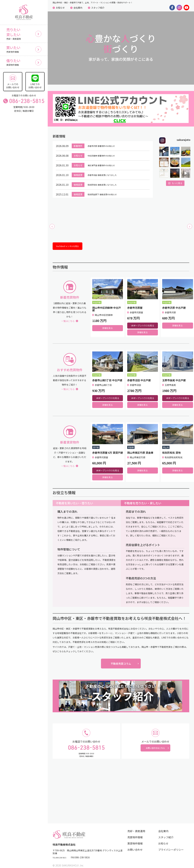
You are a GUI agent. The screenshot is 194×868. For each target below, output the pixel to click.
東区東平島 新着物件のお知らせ (106, 159)
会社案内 (78, 8)
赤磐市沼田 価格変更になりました (107, 168)
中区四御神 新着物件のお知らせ (106, 149)
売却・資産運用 (136, 827)
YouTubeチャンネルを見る (72, 241)
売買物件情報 (135, 833)
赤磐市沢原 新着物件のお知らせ (106, 139)
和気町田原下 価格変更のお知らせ (107, 188)
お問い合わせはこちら (155, 746)
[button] (52, 221)
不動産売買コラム (121, 659)
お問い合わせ (135, 846)
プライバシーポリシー (171, 846)
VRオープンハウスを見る (143, 321)
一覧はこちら (70, 317)
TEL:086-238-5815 (62, 854)
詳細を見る (108, 324)
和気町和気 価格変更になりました (107, 178)
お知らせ (60, 8)
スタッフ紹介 (98, 8)
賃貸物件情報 (135, 839)
